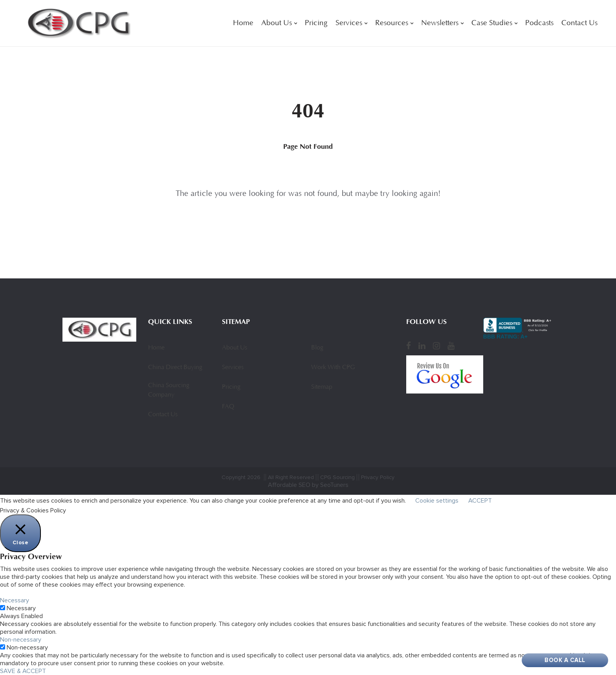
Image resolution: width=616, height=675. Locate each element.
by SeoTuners (330, 485)
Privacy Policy (378, 477)
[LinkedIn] (422, 346)
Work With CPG (333, 368)
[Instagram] (436, 346)
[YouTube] (451, 346)
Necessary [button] (15, 600)
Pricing (316, 23)
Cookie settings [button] (437, 501)
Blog (317, 348)
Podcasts (539, 23)
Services (349, 23)
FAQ (228, 407)
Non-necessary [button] (21, 640)
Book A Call (565, 660)
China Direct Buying (175, 368)
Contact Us (579, 23)
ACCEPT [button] (480, 501)
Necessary (21, 608)
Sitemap (322, 387)
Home (243, 23)
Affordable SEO (289, 485)
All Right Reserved (291, 477)
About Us (277, 23)
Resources (392, 23)
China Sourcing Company (169, 390)
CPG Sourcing (337, 477)
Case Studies (492, 23)
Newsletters (440, 23)
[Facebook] (409, 346)
